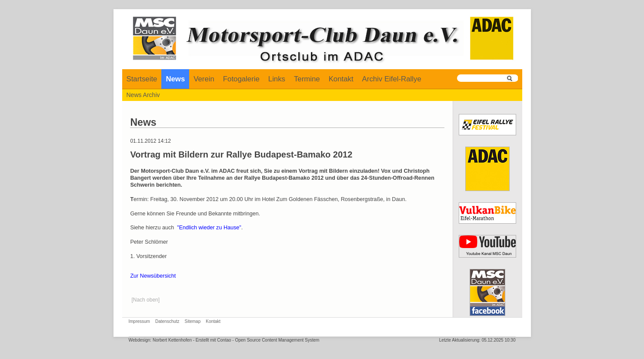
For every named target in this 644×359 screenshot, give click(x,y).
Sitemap (193, 321)
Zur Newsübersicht (153, 276)
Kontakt (341, 79)
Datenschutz (167, 321)
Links (277, 79)
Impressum (139, 321)
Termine (307, 79)
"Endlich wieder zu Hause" (209, 228)
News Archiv (143, 95)
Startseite (142, 79)
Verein (204, 79)
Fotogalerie (241, 79)
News (175, 79)
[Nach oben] (145, 300)
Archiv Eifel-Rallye (392, 79)
